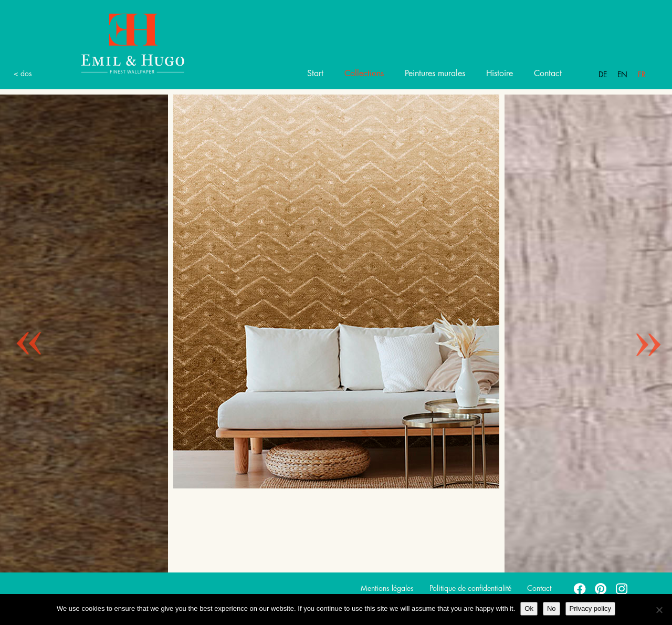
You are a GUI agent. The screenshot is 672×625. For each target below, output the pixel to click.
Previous (21, 331)
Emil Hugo (121, 43)
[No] (659, 610)
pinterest (601, 588)
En (622, 75)
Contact (548, 74)
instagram (622, 588)
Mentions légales (387, 588)
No (552, 608)
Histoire (500, 74)
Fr (642, 75)
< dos (23, 74)
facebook (580, 588)
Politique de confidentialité (470, 588)
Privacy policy (590, 608)
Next (640, 331)
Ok (529, 608)
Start (315, 74)
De (603, 75)
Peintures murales (435, 74)
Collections (364, 74)
